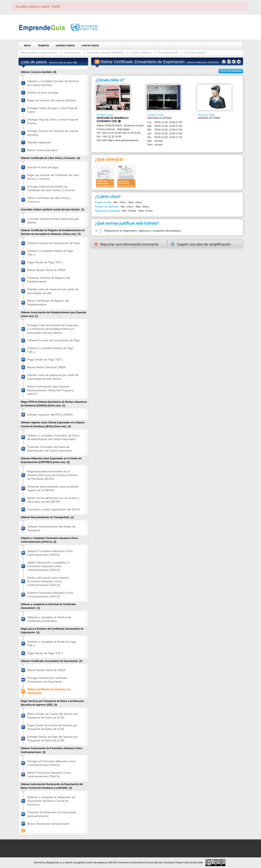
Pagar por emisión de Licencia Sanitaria (51, 100)
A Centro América (141, 52)
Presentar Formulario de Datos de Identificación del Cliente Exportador (50, 449)
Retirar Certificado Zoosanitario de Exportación (49, 691)
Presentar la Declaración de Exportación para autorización (52, 814)
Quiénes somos (65, 46)
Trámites (43, 46)
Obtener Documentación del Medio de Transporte (51, 528)
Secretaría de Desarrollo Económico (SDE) (113, 120)
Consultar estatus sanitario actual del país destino (53, 220)
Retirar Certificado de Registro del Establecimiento (48, 302)
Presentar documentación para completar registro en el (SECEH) (53, 488)
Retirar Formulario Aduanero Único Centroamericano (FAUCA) (49, 774)
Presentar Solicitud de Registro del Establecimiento (49, 279)
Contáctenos (90, 46)
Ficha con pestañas (231, 71)
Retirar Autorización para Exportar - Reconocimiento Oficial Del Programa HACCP (50, 390)
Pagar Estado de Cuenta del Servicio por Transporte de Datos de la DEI (52, 727)
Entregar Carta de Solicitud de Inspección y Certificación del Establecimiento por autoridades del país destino (53, 329)
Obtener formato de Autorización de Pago (54, 243)
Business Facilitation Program (169, 862)
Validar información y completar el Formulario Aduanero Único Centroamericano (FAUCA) (48, 566)
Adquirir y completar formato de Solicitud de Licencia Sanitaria (53, 83)
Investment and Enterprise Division (136, 862)
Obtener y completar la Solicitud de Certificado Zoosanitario (49, 619)
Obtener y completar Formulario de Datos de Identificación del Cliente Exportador (53, 437)
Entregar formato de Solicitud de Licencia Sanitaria (53, 133)
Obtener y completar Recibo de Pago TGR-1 (50, 253)
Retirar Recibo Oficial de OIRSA (46, 270)
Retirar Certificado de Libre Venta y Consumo (49, 200)
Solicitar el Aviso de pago (43, 92)
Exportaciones (72, 52)
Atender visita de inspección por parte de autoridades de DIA (53, 291)
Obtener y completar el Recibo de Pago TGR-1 (52, 643)
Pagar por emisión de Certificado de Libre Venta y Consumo (53, 177)
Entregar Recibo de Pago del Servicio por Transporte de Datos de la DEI (53, 738)
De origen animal (168, 52)
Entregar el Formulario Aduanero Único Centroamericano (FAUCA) (52, 763)
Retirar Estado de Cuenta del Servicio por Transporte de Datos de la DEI (53, 716)
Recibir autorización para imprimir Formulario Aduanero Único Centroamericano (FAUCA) (48, 581)
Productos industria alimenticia (105, 52)
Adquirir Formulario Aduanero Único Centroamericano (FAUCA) (50, 553)
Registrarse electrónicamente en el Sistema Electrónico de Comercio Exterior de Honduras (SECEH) (53, 475)
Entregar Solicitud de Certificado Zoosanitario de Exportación (47, 680)
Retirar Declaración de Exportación (49, 824)
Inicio (28, 46)
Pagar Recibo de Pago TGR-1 (45, 262)
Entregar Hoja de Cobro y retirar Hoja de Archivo (53, 121)
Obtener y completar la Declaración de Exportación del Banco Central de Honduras (51, 801)
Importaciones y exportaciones (39, 52)
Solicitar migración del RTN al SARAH (50, 414)
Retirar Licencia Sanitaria (42, 150)
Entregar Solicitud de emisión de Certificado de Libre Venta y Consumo (51, 188)
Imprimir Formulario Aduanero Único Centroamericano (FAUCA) (50, 594)
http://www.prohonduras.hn (123, 140)
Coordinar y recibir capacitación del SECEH (54, 509)
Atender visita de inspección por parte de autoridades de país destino (53, 377)
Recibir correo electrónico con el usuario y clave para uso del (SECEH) (53, 500)
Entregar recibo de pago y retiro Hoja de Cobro (52, 110)
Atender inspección (39, 142)
